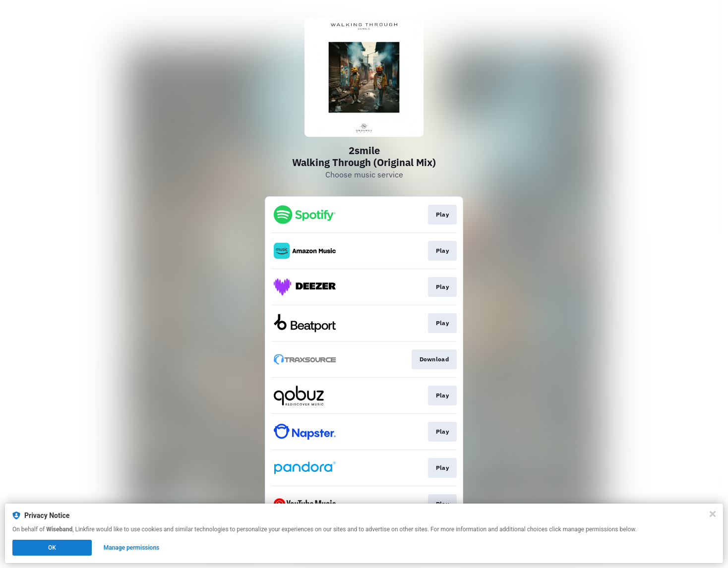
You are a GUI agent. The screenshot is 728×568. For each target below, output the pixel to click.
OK (52, 548)
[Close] (713, 514)
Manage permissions (132, 548)
